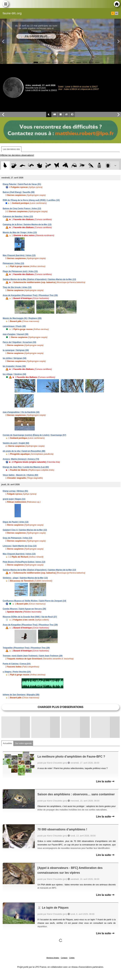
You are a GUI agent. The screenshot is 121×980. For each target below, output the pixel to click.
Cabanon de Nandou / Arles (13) (18, 216)
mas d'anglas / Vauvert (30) (16, 334)
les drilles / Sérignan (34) (14, 358)
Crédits (72, 958)
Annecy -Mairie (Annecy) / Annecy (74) (21, 459)
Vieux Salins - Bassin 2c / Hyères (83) (20, 475)
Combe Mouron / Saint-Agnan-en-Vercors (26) (24, 609)
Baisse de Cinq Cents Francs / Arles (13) (22, 208)
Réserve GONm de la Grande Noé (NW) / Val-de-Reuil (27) (30, 617)
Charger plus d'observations (60, 707)
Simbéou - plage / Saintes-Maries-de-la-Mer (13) (25, 578)
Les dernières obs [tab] (11, 149)
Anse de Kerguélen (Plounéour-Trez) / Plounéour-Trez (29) (30, 295)
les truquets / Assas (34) (14, 366)
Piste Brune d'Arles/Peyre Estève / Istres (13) (24, 562)
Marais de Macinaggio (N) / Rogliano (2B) (22, 318)
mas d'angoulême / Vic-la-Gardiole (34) (21, 412)
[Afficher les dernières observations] (17, 155)
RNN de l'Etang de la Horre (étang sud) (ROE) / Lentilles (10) (31, 200)
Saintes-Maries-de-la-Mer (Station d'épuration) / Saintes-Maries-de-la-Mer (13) (39, 279)
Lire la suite (105, 781)
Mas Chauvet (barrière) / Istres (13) (19, 255)
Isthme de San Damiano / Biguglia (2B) (21, 695)
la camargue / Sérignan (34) (16, 350)
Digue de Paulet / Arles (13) (16, 522)
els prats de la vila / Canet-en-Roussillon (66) (24, 451)
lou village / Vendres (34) (14, 374)
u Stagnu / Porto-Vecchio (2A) (17, 672)
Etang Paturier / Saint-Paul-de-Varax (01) (22, 184)
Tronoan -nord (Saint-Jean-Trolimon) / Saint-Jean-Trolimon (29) (33, 656)
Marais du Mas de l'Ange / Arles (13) (20, 232)
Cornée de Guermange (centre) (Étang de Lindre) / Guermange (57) (34, 435)
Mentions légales (53, 958)
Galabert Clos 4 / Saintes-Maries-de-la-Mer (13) (25, 530)
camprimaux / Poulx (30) (14, 326)
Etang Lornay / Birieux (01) (15, 491)
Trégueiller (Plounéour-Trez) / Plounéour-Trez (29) (26, 648)
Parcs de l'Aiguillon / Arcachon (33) (19, 342)
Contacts (64, 958)
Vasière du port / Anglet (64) (16, 443)
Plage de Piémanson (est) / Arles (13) (20, 271)
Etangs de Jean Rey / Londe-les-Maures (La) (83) (26, 467)
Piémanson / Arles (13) (13, 263)
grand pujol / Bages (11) (14, 499)
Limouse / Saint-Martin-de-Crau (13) (20, 546)
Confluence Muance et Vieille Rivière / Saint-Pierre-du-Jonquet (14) (34, 601)
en (116, 13)
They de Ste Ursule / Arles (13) (17, 287)
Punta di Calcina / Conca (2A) (17, 664)
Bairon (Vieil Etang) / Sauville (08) (19, 192)
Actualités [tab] (7, 743)
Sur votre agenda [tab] (23, 743)
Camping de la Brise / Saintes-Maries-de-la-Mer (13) (27, 224)
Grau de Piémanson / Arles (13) (17, 538)
